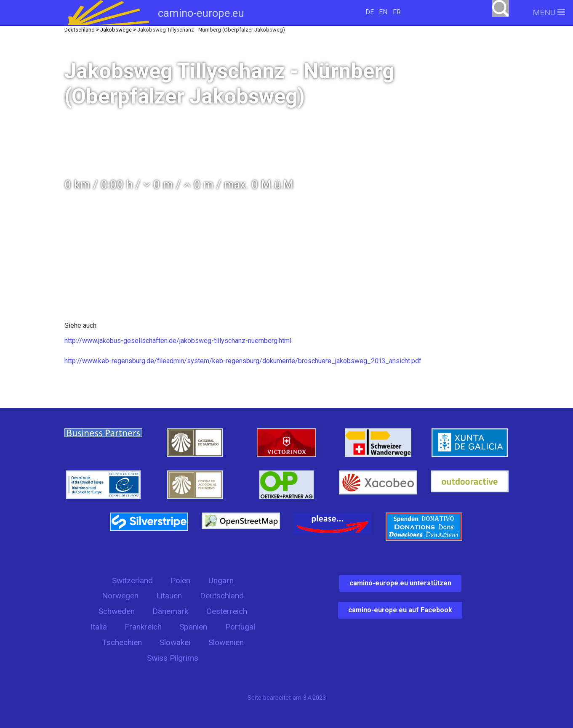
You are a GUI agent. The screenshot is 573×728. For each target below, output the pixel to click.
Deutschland (222, 596)
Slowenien (226, 642)
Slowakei (175, 642)
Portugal (240, 627)
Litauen (169, 596)
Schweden (117, 611)
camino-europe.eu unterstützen (400, 583)
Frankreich (143, 627)
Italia (99, 627)
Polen (180, 581)
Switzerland (132, 581)
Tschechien (122, 642)
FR (397, 12)
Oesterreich (227, 611)
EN (383, 12)
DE (370, 12)
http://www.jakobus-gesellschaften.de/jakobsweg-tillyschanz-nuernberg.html (178, 341)
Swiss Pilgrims (173, 658)
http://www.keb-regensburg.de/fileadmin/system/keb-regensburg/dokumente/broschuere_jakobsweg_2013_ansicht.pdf (243, 361)
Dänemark (170, 611)
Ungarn (221, 581)
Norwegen (120, 596)
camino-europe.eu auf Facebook (400, 610)
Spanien (193, 627)
